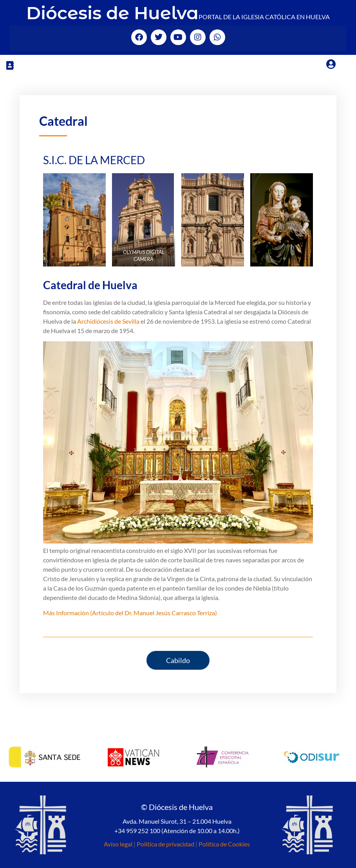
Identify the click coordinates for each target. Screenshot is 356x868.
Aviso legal (118, 844)
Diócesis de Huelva (112, 13)
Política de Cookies (224, 844)
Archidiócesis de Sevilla (108, 321)
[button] (10, 65)
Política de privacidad (165, 844)
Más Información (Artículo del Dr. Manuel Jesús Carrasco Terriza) (130, 613)
